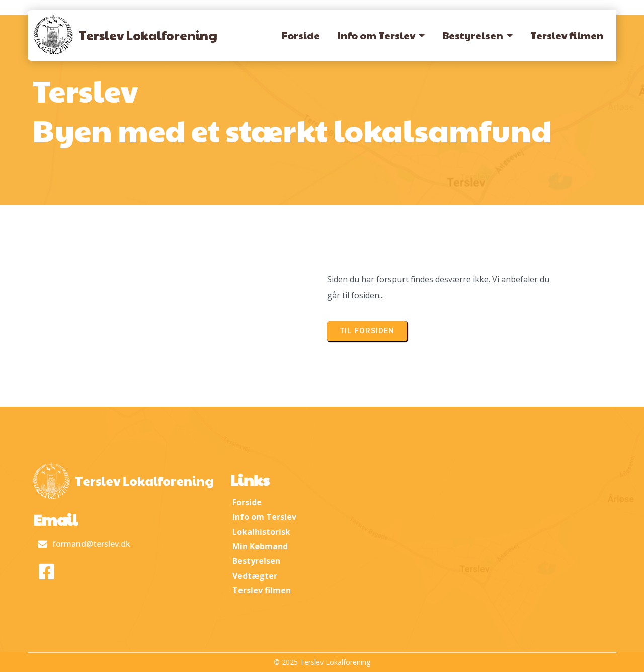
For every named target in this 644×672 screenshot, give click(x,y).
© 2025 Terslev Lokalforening (322, 662)
